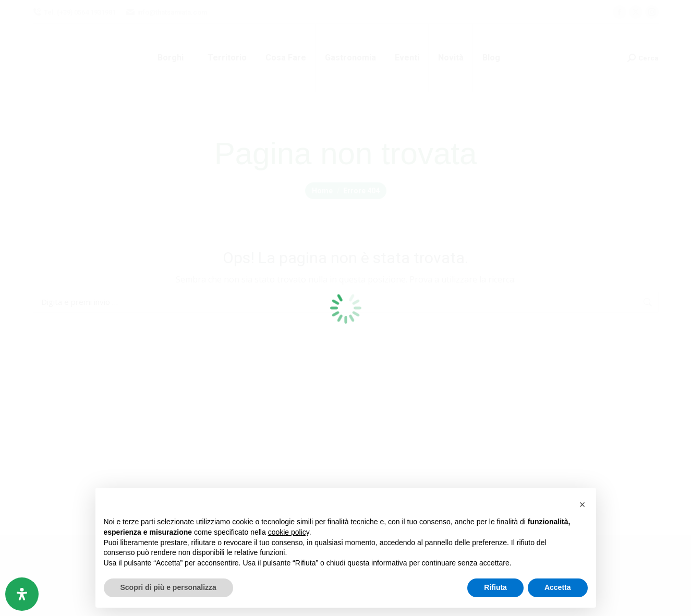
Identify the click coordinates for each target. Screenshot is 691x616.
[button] (583, 504)
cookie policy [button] (289, 532)
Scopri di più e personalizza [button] (168, 587)
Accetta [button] (558, 587)
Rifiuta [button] (495, 587)
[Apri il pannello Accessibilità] (22, 594)
